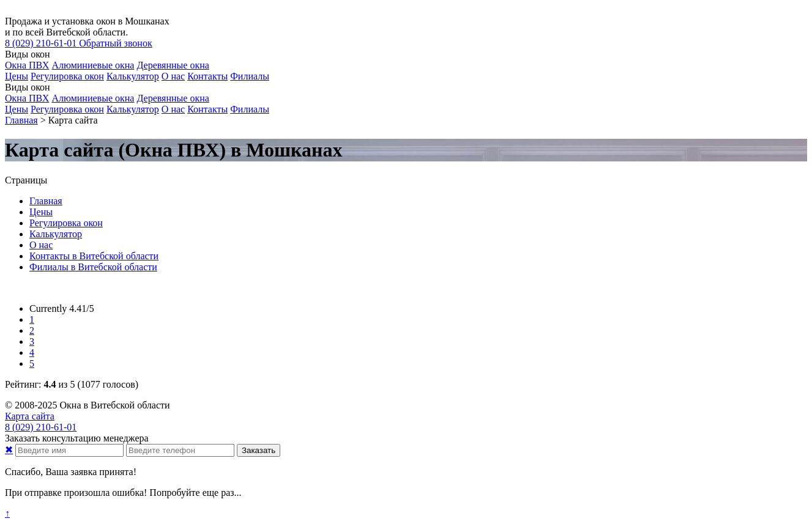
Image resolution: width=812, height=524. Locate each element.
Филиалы (250, 76)
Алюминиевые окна (93, 65)
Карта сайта (30, 416)
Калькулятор (133, 76)
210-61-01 (42, 43)
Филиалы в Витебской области (93, 267)
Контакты (207, 76)
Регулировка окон (67, 76)
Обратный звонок (115, 43)
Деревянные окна (173, 65)
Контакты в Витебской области (94, 256)
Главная (46, 201)
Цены (17, 76)
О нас (173, 76)
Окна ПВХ (27, 65)
